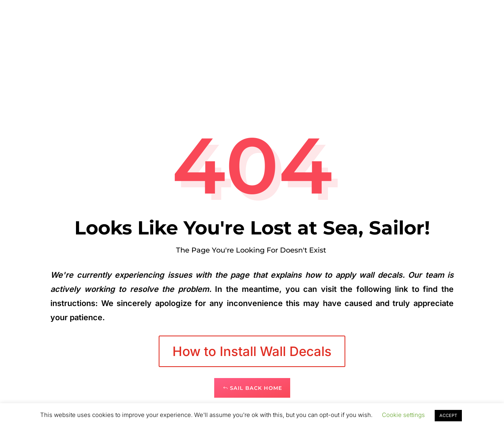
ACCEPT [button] (448, 415)
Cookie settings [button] (403, 415)
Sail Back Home (256, 388)
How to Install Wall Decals (252, 351)
